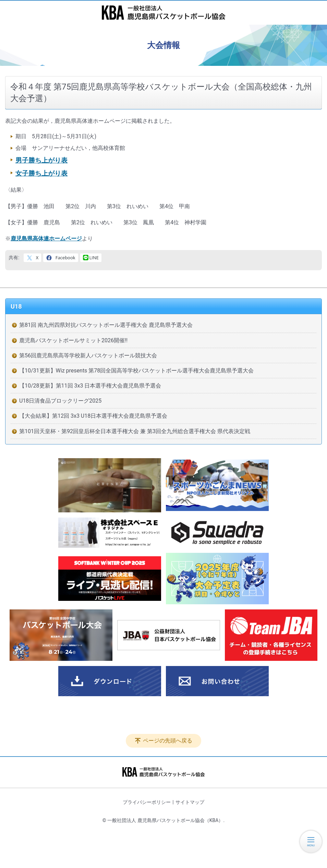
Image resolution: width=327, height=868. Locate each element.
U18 (16, 306)
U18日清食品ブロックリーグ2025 (60, 401)
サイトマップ (190, 802)
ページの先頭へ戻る (168, 741)
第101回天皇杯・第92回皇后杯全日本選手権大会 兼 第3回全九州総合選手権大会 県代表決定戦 (135, 431)
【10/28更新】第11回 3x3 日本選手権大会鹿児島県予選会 (90, 386)
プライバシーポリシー (147, 802)
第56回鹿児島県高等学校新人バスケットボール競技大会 (88, 355)
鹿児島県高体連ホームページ (46, 239)
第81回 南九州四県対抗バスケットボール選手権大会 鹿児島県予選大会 (106, 325)
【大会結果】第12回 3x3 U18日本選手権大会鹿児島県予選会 (93, 416)
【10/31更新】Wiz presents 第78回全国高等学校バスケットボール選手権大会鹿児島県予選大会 (136, 371)
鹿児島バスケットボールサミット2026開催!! (73, 340)
